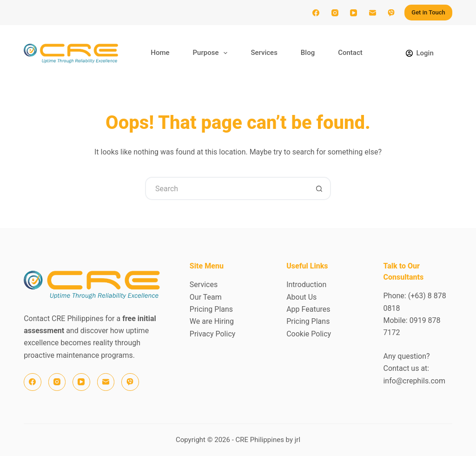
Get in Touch (428, 12)
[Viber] (391, 13)
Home (160, 53)
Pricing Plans (211, 309)
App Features (308, 309)
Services (264, 53)
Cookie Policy (309, 334)
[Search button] (319, 188)
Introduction (306, 285)
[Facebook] (316, 13)
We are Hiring (212, 321)
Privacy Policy (213, 334)
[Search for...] (226, 188)
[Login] (420, 53)
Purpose (212, 53)
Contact (350, 53)
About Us (301, 297)
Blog (308, 53)
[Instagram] (335, 13)
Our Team (206, 297)
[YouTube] (354, 13)
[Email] (372, 13)
